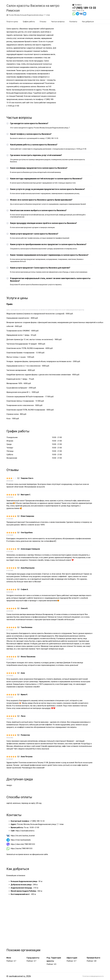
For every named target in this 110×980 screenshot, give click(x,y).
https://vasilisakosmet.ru (25, 831)
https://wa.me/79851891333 (22, 848)
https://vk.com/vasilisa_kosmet (23, 836)
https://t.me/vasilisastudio (21, 840)
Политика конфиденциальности (93, 976)
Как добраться (88, 22)
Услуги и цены (12, 22)
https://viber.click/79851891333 (23, 844)
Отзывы (43, 22)
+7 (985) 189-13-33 (84, 8)
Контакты (73, 22)
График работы (29, 22)
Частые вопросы (58, 22)
